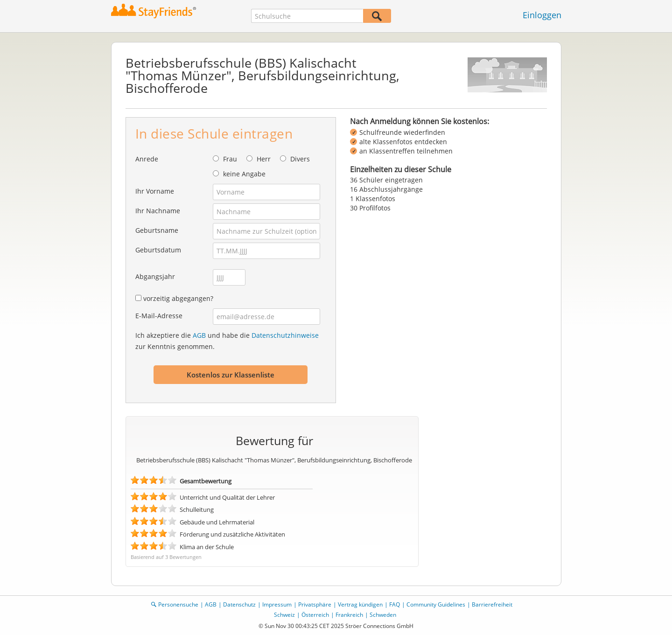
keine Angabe (244, 174)
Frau (230, 159)
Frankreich (349, 615)
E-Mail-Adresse (159, 316)
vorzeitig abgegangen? (178, 298)
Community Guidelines (436, 604)
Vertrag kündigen (360, 604)
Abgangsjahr (155, 276)
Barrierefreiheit (492, 604)
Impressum (277, 604)
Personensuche (178, 604)
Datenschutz (239, 604)
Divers (300, 159)
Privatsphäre (315, 604)
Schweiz (284, 615)
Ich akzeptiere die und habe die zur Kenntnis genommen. (227, 341)
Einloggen (542, 15)
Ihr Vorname (155, 191)
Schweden (383, 615)
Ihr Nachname (158, 211)
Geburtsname (157, 230)
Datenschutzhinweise (285, 335)
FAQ (395, 604)
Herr (264, 159)
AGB (199, 335)
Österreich (315, 615)
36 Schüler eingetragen (386, 180)
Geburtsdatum (158, 250)
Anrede (147, 159)
